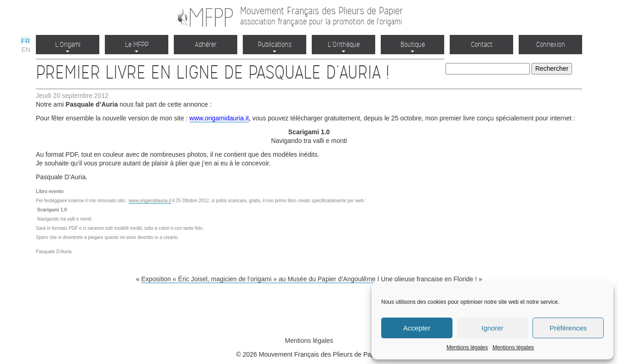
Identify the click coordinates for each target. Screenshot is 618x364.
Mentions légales (467, 347)
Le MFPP (137, 46)
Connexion (551, 44)
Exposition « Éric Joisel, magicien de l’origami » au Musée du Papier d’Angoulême (258, 279)
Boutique (413, 46)
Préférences (568, 328)
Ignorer (492, 328)
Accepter (417, 328)
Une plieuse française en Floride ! (429, 279)
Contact (482, 44)
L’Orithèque (344, 46)
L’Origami (68, 46)
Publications (275, 46)
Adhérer (206, 44)
